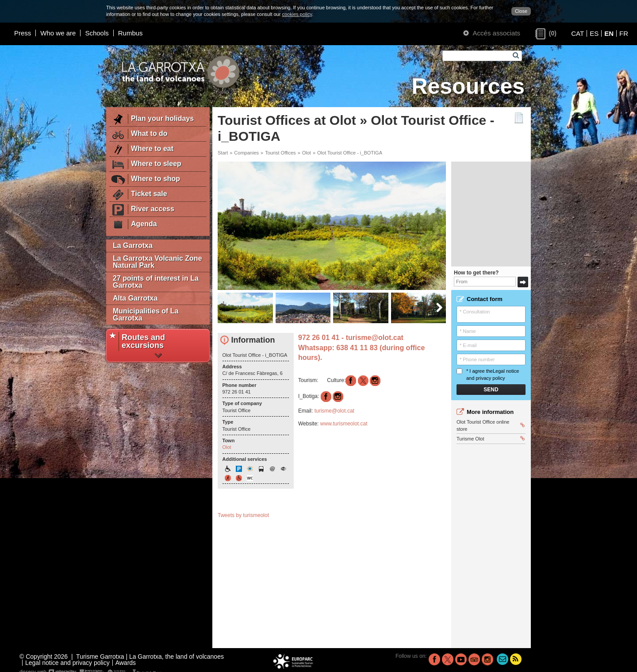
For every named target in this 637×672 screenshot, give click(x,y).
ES (594, 33)
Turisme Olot (491, 439)
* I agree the (488, 374)
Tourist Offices (280, 153)
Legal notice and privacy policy (67, 663)
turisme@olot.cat (376, 338)
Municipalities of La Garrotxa (146, 315)
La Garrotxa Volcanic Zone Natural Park (157, 262)
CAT (578, 33)
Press (23, 33)
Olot (307, 153)
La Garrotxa (133, 245)
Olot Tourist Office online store (491, 425)
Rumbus (130, 33)
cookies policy (297, 14)
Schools (97, 33)
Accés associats (492, 33)
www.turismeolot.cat (344, 424)
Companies (246, 153)
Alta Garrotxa (135, 298)
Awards (126, 663)
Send (491, 390)
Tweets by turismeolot (243, 515)
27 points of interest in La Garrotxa (156, 282)
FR (624, 33)
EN (609, 33)
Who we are (58, 33)
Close (521, 11)
